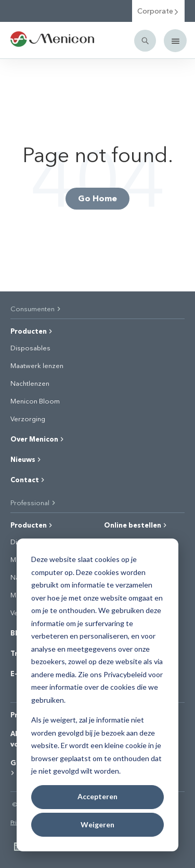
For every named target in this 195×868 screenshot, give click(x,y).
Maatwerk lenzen (37, 365)
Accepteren (97, 796)
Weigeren (97, 824)
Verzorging (28, 419)
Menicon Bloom (35, 401)
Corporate (158, 11)
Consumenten (36, 308)
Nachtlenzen (30, 383)
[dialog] (97, 695)
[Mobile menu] (175, 41)
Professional (34, 502)
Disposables (30, 348)
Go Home (97, 198)
